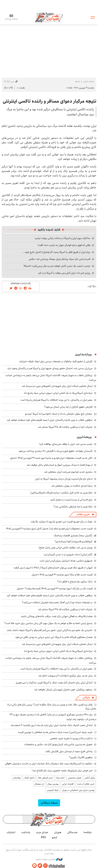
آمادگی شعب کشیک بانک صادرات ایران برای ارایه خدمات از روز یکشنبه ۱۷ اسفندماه (52, 725)
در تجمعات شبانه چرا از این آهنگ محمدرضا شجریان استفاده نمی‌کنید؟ (57, 602)
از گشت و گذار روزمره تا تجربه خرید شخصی (71, 738)
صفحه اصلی (89, 81)
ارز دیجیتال (39, 784)
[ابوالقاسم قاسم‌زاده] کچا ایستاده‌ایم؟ (73, 542)
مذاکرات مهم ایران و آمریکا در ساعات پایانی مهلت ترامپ (62, 238)
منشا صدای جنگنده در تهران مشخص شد (72, 486)
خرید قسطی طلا (46, 778)
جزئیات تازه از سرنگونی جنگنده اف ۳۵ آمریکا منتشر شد (65, 427)
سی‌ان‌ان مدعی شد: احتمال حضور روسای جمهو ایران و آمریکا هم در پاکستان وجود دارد (50, 368)
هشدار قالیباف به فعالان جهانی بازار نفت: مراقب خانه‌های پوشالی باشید (57, 616)
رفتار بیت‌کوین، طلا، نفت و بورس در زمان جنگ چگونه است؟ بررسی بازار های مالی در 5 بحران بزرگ (52, 706)
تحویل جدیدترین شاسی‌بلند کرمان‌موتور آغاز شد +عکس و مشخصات (58, 744)
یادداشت (26, 832)
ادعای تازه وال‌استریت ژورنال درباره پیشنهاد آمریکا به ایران (64, 479)
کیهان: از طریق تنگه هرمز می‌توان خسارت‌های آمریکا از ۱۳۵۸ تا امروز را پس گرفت (53, 568)
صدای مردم (42, 832)
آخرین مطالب (83, 514)
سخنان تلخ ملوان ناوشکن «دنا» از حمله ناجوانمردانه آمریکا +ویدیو (59, 414)
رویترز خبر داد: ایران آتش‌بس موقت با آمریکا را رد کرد (64, 273)
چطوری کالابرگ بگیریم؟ (81, 757)
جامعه (78, 81)
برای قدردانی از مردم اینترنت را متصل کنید (71, 500)
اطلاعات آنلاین (49, 17)
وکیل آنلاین (90, 778)
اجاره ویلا (60, 778)
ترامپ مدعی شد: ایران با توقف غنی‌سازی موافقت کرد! (66, 444)
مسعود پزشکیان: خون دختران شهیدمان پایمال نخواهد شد (63, 690)
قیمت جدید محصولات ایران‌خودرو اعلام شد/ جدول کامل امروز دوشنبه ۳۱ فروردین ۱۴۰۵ (49, 529)
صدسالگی (72, 832)
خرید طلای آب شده (86, 784)
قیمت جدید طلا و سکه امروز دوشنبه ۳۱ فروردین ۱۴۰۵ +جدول (62, 575)
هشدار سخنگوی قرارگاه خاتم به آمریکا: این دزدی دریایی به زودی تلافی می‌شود (54, 637)
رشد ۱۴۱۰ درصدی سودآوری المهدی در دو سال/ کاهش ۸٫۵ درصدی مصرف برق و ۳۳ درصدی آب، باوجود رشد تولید (53, 717)
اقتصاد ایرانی (68, 784)
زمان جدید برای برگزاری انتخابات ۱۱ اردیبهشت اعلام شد (65, 676)
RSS (43, 837)
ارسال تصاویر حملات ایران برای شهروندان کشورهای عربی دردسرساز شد (57, 386)
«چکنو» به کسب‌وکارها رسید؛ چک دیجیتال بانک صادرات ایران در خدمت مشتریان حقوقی (49, 764)
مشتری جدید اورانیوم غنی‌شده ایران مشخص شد (68, 472)
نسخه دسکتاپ (49, 803)
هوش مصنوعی (75, 778)
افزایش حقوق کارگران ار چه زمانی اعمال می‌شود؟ (68, 407)
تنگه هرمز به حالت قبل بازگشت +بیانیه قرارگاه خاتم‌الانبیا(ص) (61, 493)
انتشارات (11, 832)
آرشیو (54, 837)
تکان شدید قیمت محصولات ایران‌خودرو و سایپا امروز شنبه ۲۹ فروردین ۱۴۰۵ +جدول (51, 458)
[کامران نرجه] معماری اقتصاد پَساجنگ (73, 536)
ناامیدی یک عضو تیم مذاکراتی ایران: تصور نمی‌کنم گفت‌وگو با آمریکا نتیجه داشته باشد (50, 630)
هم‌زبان (58, 832)
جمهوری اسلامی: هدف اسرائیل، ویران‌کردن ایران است (66, 561)
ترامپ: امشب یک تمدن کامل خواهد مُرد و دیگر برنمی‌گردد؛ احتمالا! (57, 266)
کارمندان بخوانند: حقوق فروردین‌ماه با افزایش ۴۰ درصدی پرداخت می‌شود (56, 451)
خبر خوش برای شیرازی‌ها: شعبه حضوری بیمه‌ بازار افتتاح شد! (62, 771)
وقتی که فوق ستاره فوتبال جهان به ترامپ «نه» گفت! (64, 245)
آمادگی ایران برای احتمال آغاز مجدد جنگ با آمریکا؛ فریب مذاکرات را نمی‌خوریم (54, 683)
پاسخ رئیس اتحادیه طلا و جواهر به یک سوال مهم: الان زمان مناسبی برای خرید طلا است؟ (48, 623)
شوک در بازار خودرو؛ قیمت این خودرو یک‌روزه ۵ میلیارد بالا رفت (62, 522)
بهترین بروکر (53, 784)
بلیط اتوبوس (53, 790)
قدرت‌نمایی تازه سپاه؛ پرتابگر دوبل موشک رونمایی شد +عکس (59, 259)
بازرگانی (86, 698)
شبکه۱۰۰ (88, 832)
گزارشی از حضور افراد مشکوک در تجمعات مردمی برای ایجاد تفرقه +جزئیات (56, 361)
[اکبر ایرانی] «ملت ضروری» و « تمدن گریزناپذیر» (68, 554)
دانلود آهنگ (29, 778)
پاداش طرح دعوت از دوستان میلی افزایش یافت (69, 751)
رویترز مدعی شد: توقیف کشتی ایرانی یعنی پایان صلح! (66, 548)
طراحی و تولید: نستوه (49, 859)
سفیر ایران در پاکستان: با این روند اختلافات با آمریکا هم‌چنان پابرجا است (57, 400)
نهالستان (17, 778)
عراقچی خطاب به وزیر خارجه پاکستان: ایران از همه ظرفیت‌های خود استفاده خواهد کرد (50, 420)
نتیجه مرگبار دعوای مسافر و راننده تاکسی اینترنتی (49, 101)
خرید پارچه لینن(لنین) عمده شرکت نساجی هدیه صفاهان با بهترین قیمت (55, 732)
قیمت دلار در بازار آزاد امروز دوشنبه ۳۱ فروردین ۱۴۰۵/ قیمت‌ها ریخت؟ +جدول (55, 588)
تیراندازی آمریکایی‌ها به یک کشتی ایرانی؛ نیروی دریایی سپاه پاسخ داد (58, 393)
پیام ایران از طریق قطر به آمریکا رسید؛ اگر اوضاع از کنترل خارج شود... (56, 252)
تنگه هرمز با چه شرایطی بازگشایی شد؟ (73, 507)
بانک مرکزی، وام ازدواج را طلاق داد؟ (75, 582)
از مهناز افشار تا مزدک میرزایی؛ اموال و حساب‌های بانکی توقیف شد (60, 465)
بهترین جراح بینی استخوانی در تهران (78, 790)
